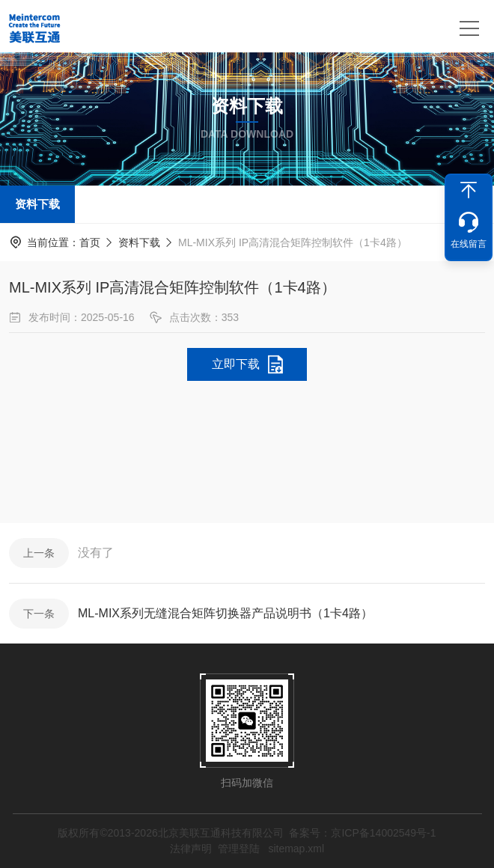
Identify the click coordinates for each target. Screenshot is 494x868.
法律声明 (191, 849)
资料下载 (37, 204)
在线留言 (469, 244)
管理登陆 (239, 849)
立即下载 (236, 364)
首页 (90, 242)
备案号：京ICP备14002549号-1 (362, 833)
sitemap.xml (296, 849)
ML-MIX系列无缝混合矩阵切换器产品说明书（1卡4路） (225, 613)
